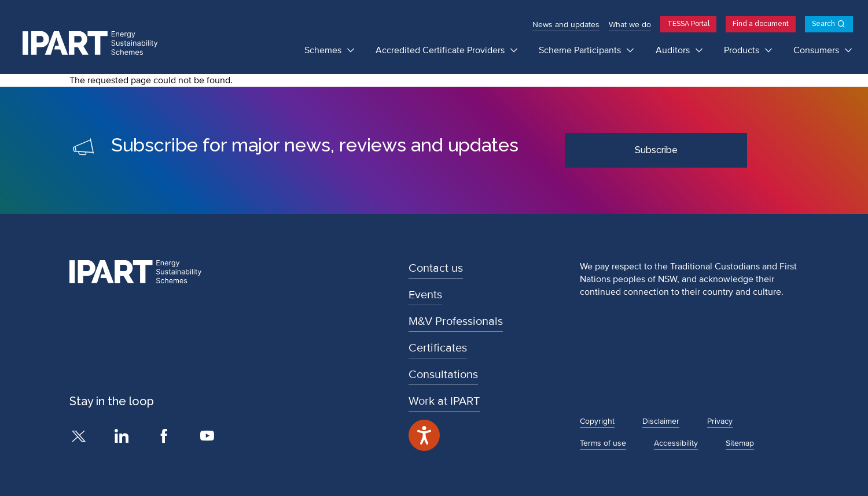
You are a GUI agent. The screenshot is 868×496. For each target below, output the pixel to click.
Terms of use (603, 443)
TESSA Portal (688, 24)
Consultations (443, 375)
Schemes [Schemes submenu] (324, 50)
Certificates (438, 348)
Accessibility (676, 443)
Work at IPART (444, 401)
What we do (630, 25)
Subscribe (656, 150)
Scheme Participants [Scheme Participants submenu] (581, 50)
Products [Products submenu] (743, 50)
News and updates (566, 25)
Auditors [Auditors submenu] (674, 50)
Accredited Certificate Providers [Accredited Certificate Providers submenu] (441, 50)
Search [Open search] (823, 24)
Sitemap (740, 443)
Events (425, 295)
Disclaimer (661, 421)
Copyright (597, 421)
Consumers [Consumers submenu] (817, 50)
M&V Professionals (456, 321)
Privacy (720, 421)
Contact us (436, 268)
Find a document (761, 24)
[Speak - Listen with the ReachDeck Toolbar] (424, 435)
